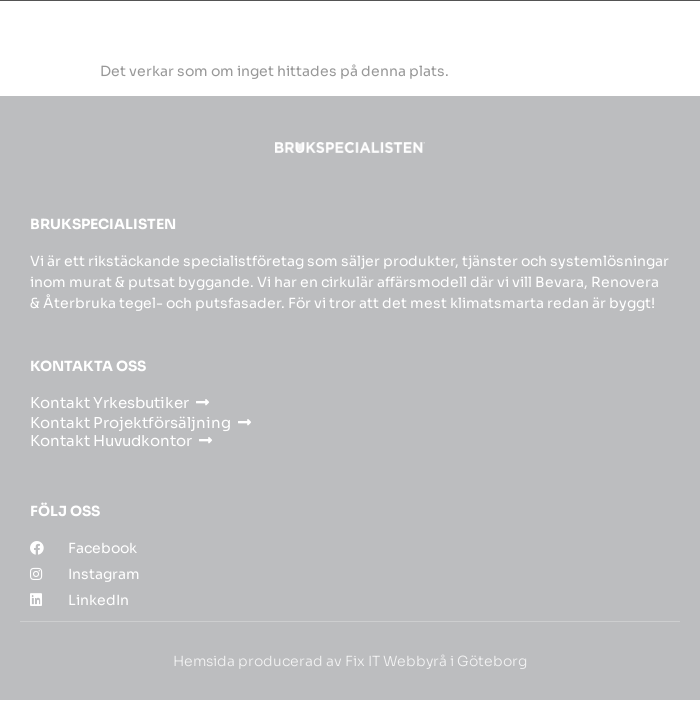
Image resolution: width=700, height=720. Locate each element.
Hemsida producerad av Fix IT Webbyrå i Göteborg (350, 661)
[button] (668, 31)
